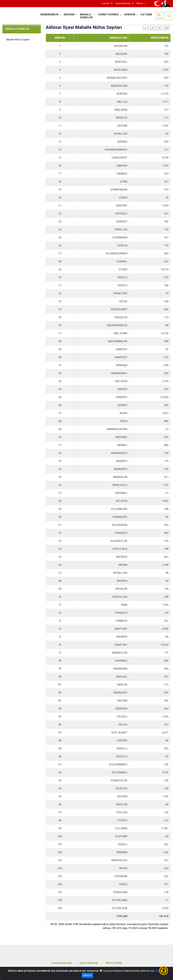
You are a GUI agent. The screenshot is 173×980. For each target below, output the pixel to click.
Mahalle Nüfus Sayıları (18, 40)
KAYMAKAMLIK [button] (49, 15)
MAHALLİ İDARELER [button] (86, 16)
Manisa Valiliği (114, 963)
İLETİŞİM (146, 15)
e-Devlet (106, 4)
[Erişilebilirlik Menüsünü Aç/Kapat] (164, 971)
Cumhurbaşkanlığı (61, 963)
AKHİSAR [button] (69, 15)
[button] (159, 28)
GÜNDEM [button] (130, 15)
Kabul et (87, 975)
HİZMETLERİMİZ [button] (108, 15)
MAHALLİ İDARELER (17, 29)
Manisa (140, 4)
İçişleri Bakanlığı (123, 4)
